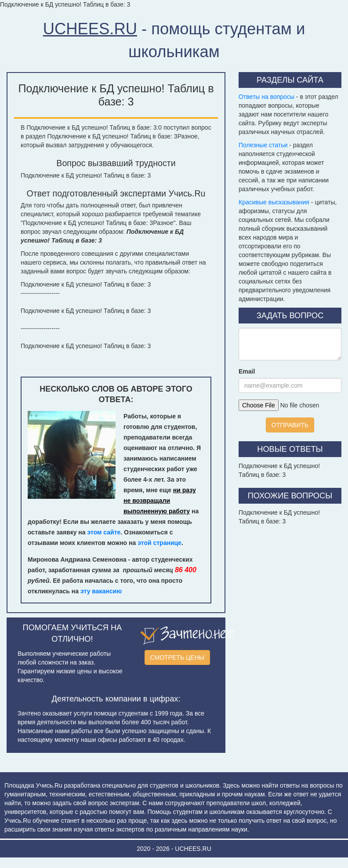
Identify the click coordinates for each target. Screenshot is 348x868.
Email (247, 371)
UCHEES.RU (90, 29)
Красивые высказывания (274, 202)
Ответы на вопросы (266, 97)
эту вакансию (101, 591)
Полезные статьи (263, 145)
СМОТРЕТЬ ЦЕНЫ (178, 657)
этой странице (159, 543)
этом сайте (104, 532)
